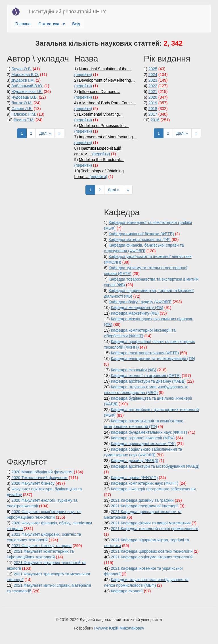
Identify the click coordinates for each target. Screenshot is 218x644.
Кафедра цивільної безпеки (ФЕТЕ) (141, 234)
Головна (23, 24)
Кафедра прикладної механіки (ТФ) (143, 444)
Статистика (50, 25)
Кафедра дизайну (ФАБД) (134, 461)
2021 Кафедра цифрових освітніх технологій (152, 551)
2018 (153, 109)
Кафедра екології (127, 591)
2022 (153, 86)
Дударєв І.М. (23, 80)
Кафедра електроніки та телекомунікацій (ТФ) (153, 359)
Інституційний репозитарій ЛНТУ (67, 12)
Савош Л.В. (22, 109)
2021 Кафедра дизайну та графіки (142, 500)
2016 (155, 120)
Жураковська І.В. (27, 92)
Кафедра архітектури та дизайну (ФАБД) (148, 381)
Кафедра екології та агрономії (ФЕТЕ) (146, 376)
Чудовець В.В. (25, 97)
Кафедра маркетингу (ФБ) (135, 313)
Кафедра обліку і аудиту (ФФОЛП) (140, 302)
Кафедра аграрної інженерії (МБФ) (143, 438)
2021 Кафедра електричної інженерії (144, 506)
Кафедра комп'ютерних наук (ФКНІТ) (144, 483)
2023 (153, 80)
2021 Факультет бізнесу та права (41, 546)
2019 (153, 103)
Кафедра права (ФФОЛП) (134, 478)
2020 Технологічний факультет (39, 478)
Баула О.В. (21, 69)
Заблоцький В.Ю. (27, 86)
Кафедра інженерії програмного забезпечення (153, 489)
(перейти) (83, 75)
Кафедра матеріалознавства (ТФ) (140, 240)
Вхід (76, 24)
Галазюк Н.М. (24, 114)
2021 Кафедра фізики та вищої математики (151, 523)
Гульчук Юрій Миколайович (119, 628)
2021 (153, 92)
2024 (153, 75)
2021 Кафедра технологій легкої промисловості (154, 529)
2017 (153, 114)
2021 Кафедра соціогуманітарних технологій (152, 557)
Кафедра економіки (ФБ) (133, 370)
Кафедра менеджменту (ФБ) (137, 308)
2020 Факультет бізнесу (33, 483)
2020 (153, 97)
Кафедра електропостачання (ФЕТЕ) (145, 353)
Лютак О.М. (22, 103)
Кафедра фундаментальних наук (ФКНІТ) (149, 432)
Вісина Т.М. (24, 120)
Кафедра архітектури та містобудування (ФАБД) (155, 466)
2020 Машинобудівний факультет (42, 472)
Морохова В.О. (25, 75)
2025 (153, 69)
